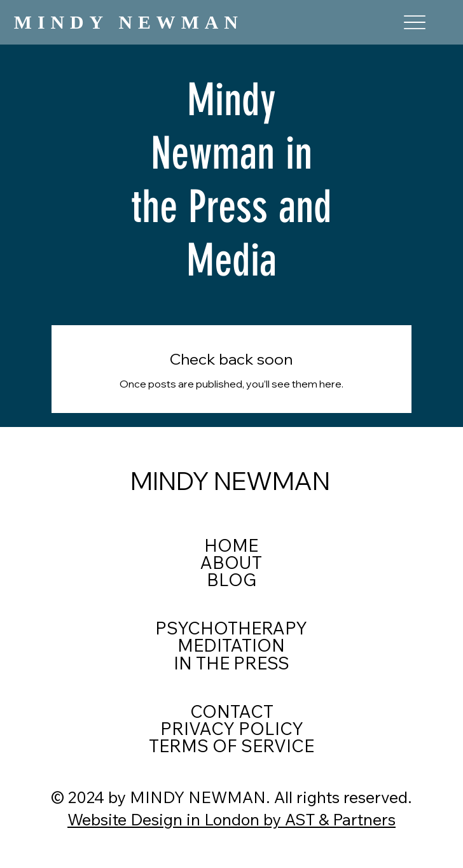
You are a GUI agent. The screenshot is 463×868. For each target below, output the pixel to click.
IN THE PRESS (231, 663)
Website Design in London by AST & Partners (231, 819)
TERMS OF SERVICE (231, 746)
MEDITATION (231, 645)
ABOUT (231, 563)
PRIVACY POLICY (232, 729)
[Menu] (415, 23)
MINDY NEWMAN (129, 22)
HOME (231, 545)
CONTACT (232, 711)
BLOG (231, 580)
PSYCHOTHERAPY (231, 628)
